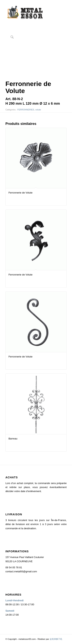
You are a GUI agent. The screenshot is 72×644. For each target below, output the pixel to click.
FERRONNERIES (26, 110)
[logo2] (30, 13)
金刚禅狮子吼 (56, 639)
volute (38, 110)
